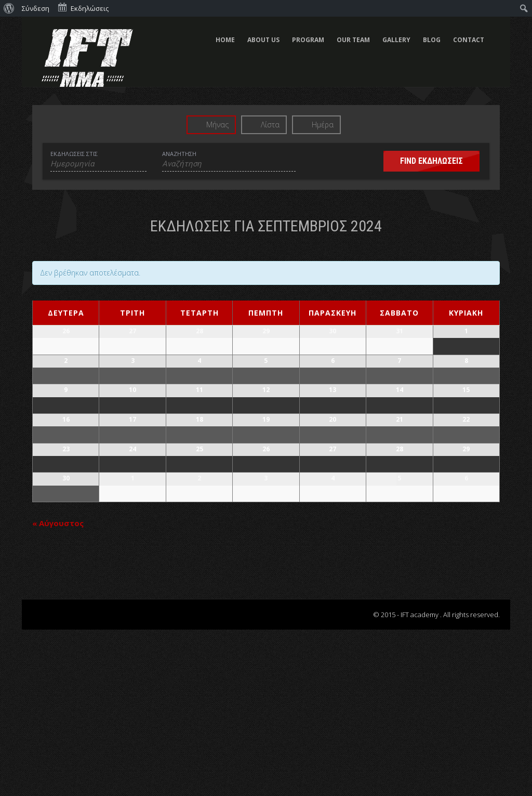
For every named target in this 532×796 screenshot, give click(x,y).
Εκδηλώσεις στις (74, 154)
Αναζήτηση (179, 154)
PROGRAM (308, 40)
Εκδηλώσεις (83, 7)
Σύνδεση (36, 8)
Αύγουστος (58, 689)
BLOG (432, 40)
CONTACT (469, 40)
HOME (225, 40)
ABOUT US (263, 40)
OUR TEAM (353, 40)
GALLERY (396, 40)
